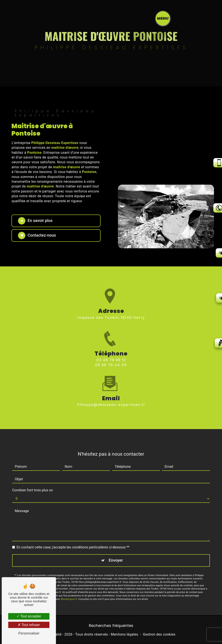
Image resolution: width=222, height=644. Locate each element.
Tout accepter (29, 616)
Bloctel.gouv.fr (69, 590)
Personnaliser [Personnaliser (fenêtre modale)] (29, 633)
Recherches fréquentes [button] (111, 626)
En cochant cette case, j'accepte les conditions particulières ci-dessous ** (73, 537)
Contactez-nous (38, 235)
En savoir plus (36, 221)
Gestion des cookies (159, 635)
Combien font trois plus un (33, 480)
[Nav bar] (207, 18)
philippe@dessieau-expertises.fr (111, 395)
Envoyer (116, 551)
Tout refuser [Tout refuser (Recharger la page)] (29, 625)
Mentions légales (124, 635)
